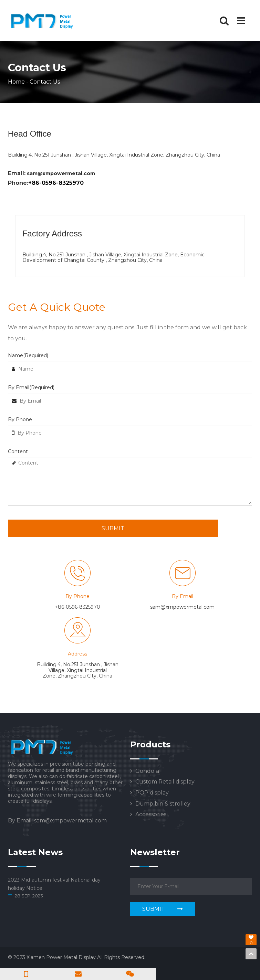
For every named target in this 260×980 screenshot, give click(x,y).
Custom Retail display (165, 782)
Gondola (147, 771)
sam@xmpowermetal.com (61, 173)
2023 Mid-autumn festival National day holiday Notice (54, 884)
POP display (152, 793)
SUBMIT (113, 528)
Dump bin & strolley (163, 804)
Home (16, 82)
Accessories (151, 814)
